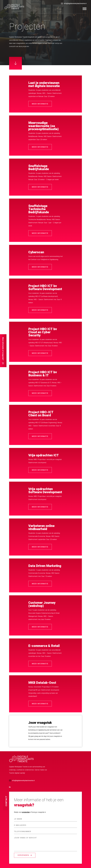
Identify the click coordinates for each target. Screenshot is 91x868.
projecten (26, 812)
